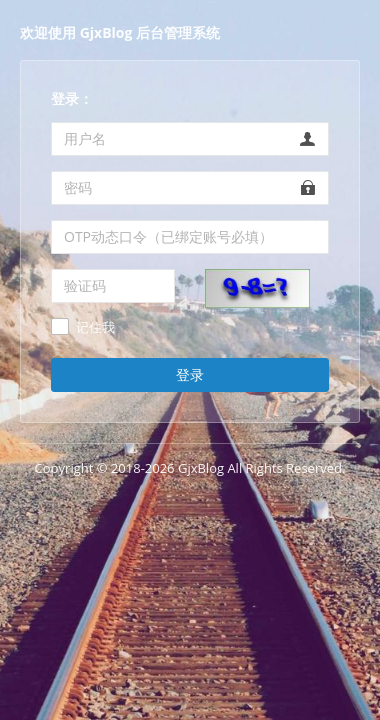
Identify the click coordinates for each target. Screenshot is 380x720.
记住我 (95, 328)
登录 (190, 374)
